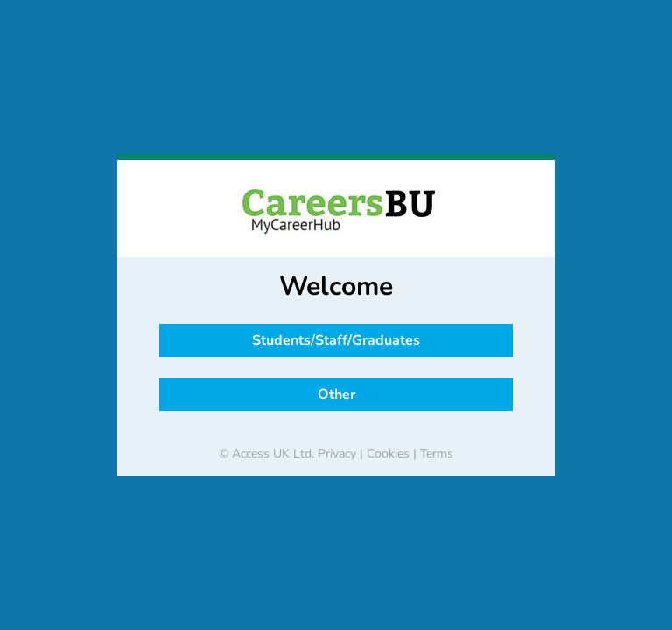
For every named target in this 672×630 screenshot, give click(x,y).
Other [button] (336, 395)
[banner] (336, 209)
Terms (437, 454)
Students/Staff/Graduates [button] (336, 340)
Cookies (388, 454)
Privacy (337, 454)
